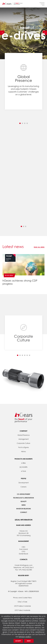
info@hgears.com (26, 565)
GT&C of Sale (22, 602)
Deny (29, 641)
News (24, 505)
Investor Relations (24, 509)
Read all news (39, 247)
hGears (13, 4)
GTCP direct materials (22, 610)
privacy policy (25, 637)
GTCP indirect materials (22, 606)
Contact (24, 512)
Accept (18, 641)
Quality (23, 501)
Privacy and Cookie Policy (22, 598)
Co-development (23, 494)
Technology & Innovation (23, 498)
